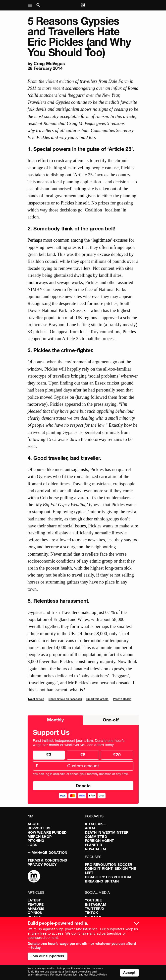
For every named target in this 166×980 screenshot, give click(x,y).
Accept (129, 973)
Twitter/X (95, 909)
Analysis (36, 909)
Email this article (97, 699)
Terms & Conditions (47, 860)
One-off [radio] (111, 720)
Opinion (35, 913)
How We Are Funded (47, 832)
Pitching (36, 841)
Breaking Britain (102, 881)
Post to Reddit (122, 699)
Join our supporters (48, 956)
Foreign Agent (100, 841)
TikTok (92, 913)
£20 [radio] (117, 755)
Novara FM (95, 849)
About (34, 824)
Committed (96, 837)
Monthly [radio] (55, 720)
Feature (36, 904)
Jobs (32, 845)
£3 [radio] (49, 755)
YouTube (93, 900)
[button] (31, 5)
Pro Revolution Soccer (109, 865)
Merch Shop (40, 837)
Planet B (94, 845)
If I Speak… (96, 824)
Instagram (96, 904)
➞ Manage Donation (47, 853)
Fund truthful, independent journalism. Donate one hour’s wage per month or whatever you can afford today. (79, 743)
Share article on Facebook (65, 699)
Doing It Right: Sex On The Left (111, 871)
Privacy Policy (42, 865)
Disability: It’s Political (109, 877)
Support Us (39, 828)
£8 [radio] (83, 755)
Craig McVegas (49, 63)
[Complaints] (34, 877)
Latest (34, 900)
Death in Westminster (107, 832)
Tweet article (36, 699)
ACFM (90, 828)
